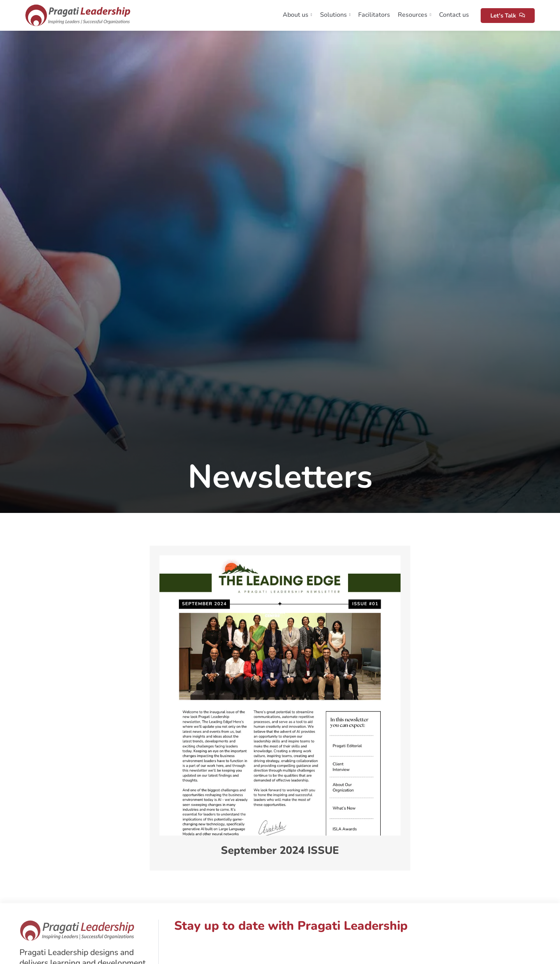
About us (297, 15)
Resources (415, 15)
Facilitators (374, 15)
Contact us (454, 15)
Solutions (335, 15)
